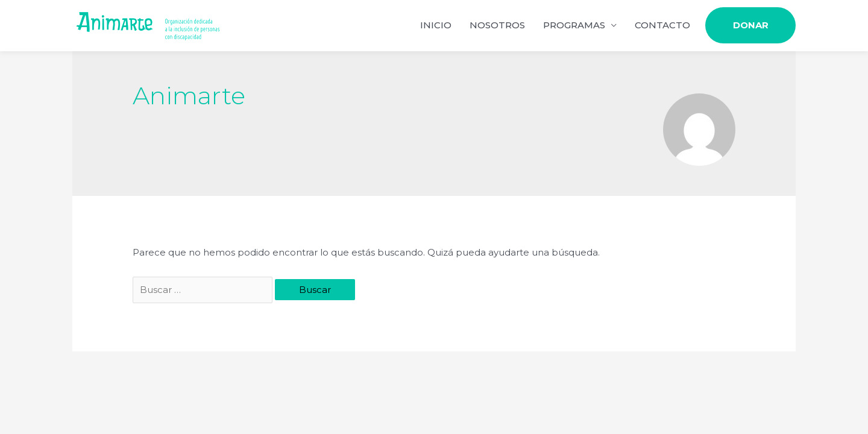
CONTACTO (662, 26)
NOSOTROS (497, 26)
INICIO (436, 26)
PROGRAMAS (574, 26)
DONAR (751, 26)
